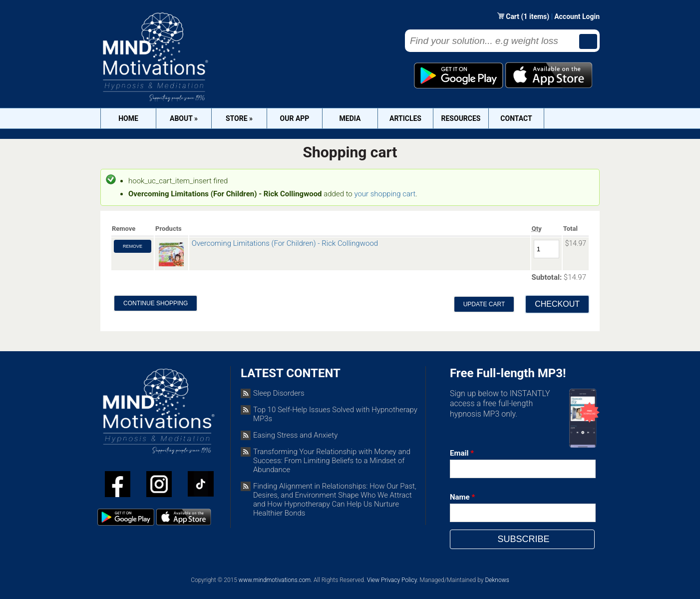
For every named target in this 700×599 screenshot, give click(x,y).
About (184, 118)
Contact (516, 118)
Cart (513, 16)
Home (128, 118)
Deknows (497, 580)
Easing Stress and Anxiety (295, 435)
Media (350, 118)
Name (462, 497)
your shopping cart (385, 194)
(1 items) (535, 16)
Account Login (577, 16)
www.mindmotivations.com (275, 580)
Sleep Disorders (279, 393)
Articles (405, 118)
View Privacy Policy (392, 580)
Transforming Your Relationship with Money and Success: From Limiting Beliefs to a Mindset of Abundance (332, 461)
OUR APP (295, 118)
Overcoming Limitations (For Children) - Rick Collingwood (285, 243)
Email (462, 453)
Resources (461, 118)
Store (239, 118)
